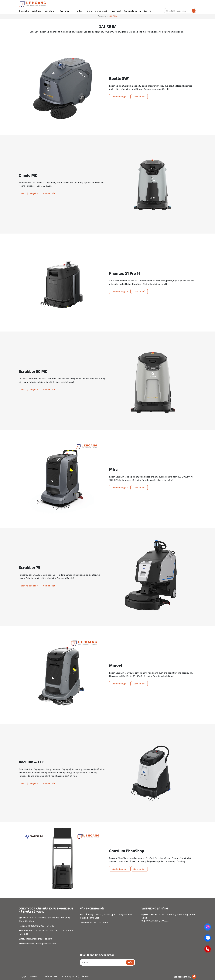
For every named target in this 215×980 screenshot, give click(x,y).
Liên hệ (148, 11)
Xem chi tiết (139, 97)
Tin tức (79, 11)
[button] (51, 11)
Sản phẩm (49, 11)
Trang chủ (24, 11)
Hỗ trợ (89, 11)
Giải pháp (65, 11)
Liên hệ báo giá (120, 97)
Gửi (130, 962)
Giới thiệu (37, 11)
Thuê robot (116, 11)
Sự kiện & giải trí (133, 11)
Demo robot (101, 11)
